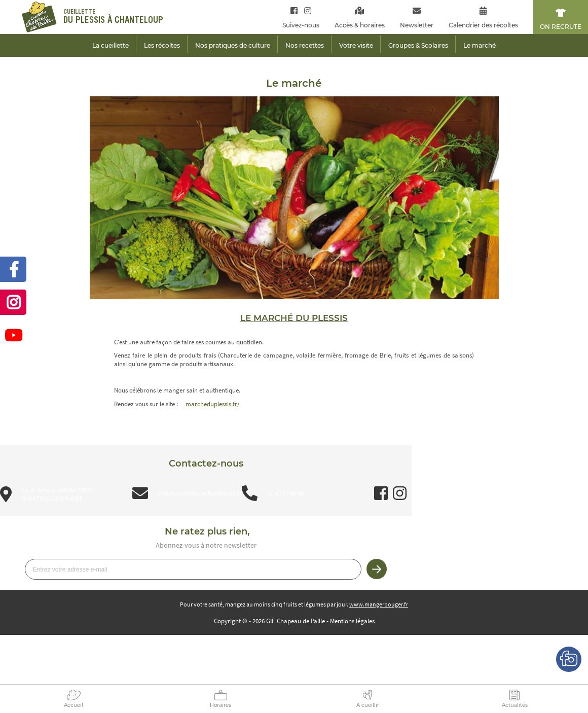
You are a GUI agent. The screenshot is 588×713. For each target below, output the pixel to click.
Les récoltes (162, 45)
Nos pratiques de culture (233, 45)
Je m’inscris (377, 569)
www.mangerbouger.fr (379, 604)
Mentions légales (352, 621)
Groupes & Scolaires (418, 45)
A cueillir (368, 705)
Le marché (480, 45)
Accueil (73, 705)
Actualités (515, 705)
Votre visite (356, 45)
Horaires (220, 705)
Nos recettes (305, 45)
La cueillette (111, 45)
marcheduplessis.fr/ (213, 404)
